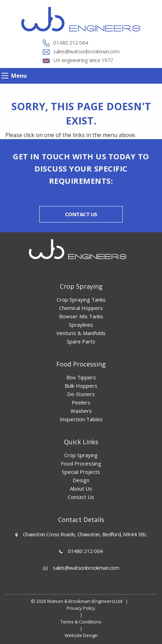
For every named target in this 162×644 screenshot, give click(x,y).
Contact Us (81, 497)
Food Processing (81, 463)
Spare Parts (81, 341)
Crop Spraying (81, 455)
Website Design (81, 635)
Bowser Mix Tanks (81, 316)
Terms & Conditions (81, 622)
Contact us (81, 214)
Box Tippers (81, 377)
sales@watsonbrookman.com (86, 51)
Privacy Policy (81, 608)
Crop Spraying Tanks (81, 300)
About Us (81, 488)
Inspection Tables (81, 419)
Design (81, 480)
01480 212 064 (71, 43)
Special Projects (81, 472)
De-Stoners (81, 394)
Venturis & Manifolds (81, 333)
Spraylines (81, 325)
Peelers (81, 402)
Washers (81, 411)
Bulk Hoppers (81, 386)
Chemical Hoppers (81, 308)
